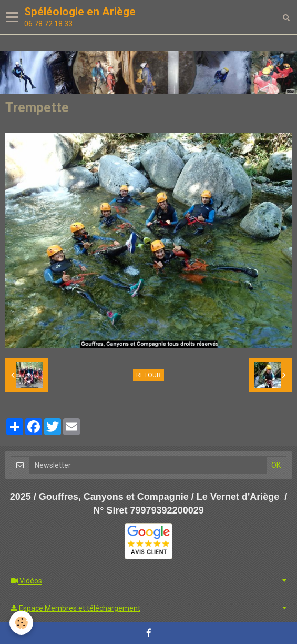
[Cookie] (21, 623)
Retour (148, 375)
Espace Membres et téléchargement (75, 608)
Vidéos (26, 581)
